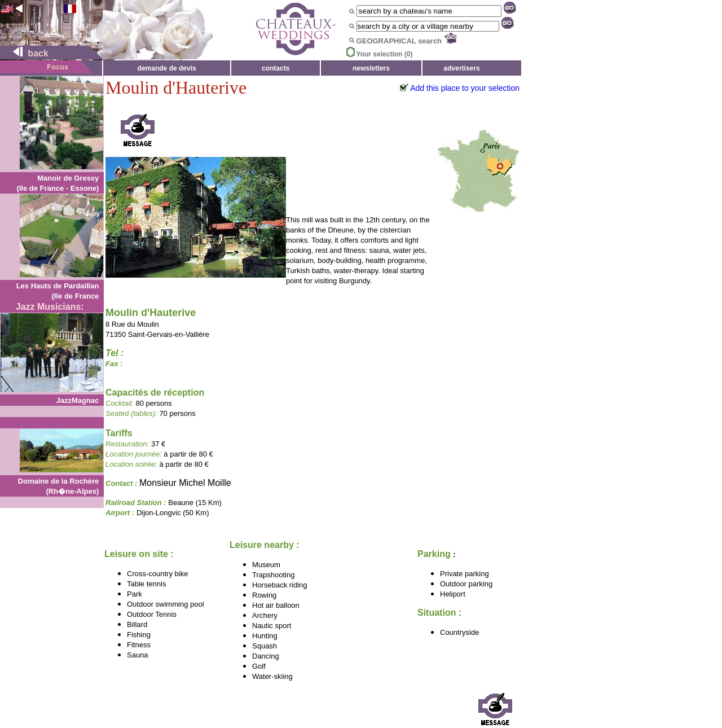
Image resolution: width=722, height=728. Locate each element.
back (26, 53)
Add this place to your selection (465, 88)
